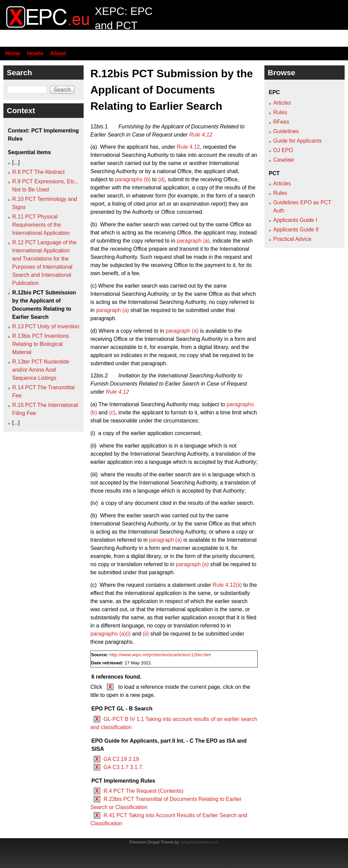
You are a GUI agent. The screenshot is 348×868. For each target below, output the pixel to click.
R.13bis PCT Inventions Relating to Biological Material (41, 344)
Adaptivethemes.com (199, 842)
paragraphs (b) (133, 179)
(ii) (146, 634)
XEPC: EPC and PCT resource (124, 25)
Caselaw (284, 160)
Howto (35, 53)
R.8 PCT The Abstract (38, 172)
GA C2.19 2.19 (121, 759)
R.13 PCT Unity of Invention (46, 326)
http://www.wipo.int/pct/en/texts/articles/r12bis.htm (160, 655)
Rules (280, 112)
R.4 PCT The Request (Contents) (144, 791)
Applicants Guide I (295, 220)
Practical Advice (292, 239)
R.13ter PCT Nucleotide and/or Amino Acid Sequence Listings (41, 370)
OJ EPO (283, 150)
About (58, 53)
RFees (281, 122)
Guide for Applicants (297, 141)
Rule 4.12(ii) (227, 585)
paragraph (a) (193, 241)
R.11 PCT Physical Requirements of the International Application (41, 225)
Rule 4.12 (201, 135)
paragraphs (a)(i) (111, 634)
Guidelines (286, 131)
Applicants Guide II (296, 230)
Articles (282, 103)
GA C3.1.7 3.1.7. (124, 767)
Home (13, 53)
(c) (112, 412)
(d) (161, 179)
